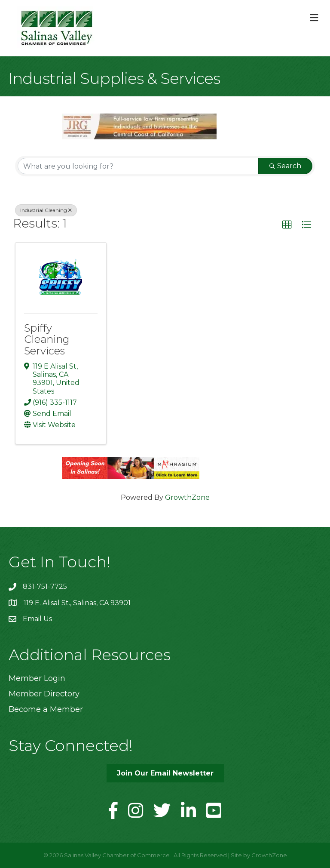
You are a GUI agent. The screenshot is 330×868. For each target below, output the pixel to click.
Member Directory (44, 694)
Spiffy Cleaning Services (47, 339)
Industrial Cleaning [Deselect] (46, 210)
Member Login (37, 678)
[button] (287, 225)
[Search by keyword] (138, 166)
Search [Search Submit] (285, 166)
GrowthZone (187, 497)
